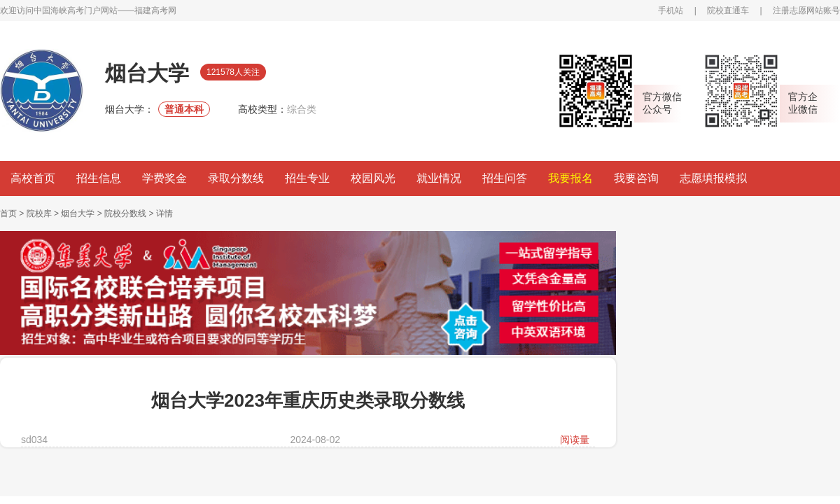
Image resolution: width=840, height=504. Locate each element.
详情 (164, 213)
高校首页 (33, 178)
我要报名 (570, 178)
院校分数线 (125, 213)
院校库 (39, 213)
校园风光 (373, 178)
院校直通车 (728, 10)
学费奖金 (164, 178)
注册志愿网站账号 (806, 10)
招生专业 (307, 178)
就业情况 (439, 178)
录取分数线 (236, 178)
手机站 (671, 10)
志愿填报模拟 (713, 178)
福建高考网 (155, 10)
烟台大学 (78, 213)
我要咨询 (636, 178)
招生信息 (99, 178)
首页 (8, 213)
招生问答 (505, 178)
